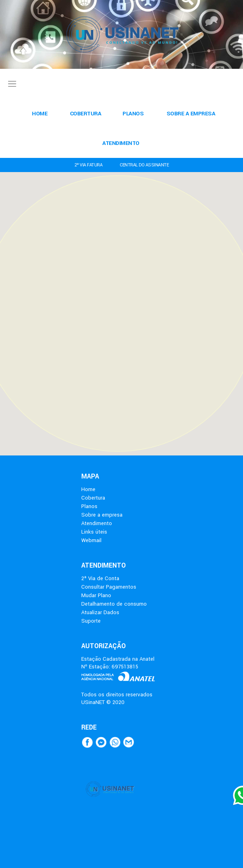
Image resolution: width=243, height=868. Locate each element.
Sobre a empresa (102, 515)
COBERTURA (86, 114)
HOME (40, 114)
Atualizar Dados (100, 612)
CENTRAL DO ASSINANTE (144, 165)
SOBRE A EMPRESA (191, 114)
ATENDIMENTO (121, 143)
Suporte (91, 621)
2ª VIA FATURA (89, 165)
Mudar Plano (96, 595)
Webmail (91, 540)
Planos (89, 506)
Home (88, 489)
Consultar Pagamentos (109, 587)
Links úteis (94, 532)
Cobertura (93, 498)
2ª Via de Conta (100, 578)
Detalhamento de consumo (114, 604)
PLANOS (133, 114)
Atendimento (97, 523)
